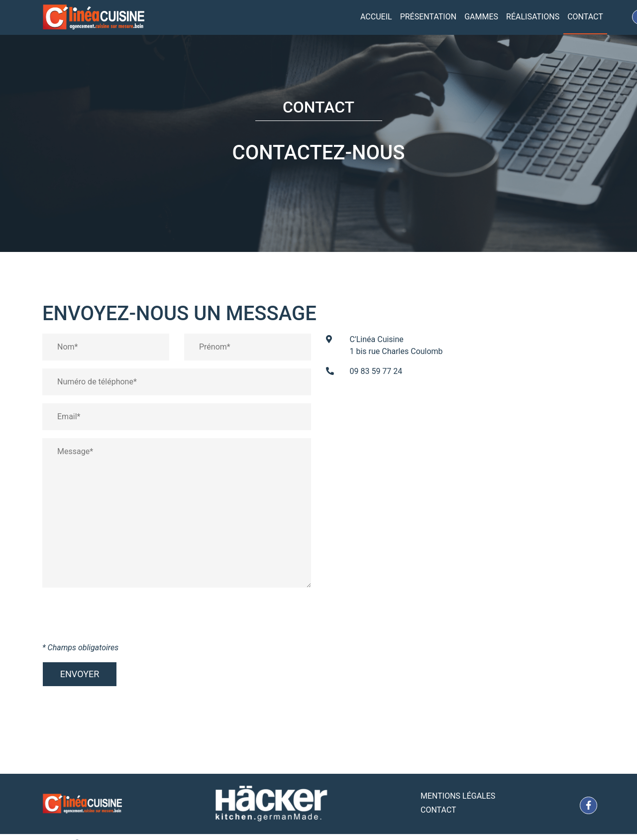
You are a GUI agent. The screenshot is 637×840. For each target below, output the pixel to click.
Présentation (428, 17)
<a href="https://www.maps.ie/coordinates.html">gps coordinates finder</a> (460, 489)
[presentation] (118, 618)
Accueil (376, 17)
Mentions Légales (458, 796)
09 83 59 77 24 (376, 371)
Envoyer (80, 674)
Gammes (481, 17)
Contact (585, 17)
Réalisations (533, 17)
